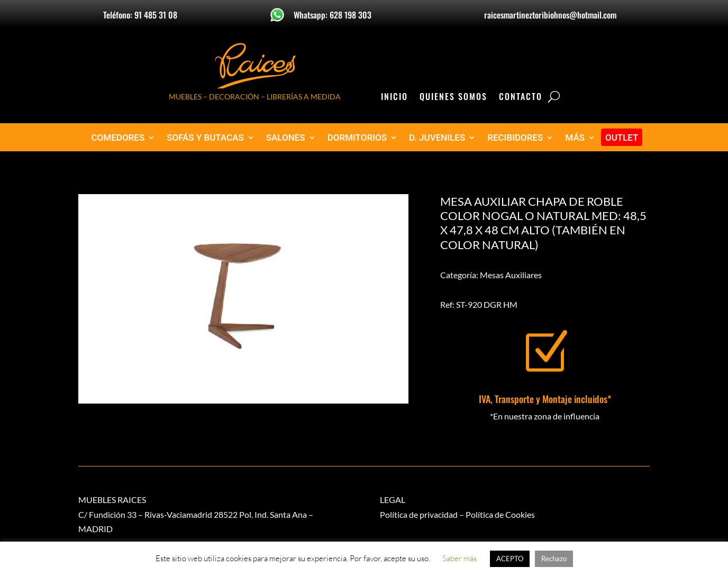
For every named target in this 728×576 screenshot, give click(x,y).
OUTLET (622, 138)
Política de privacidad (419, 514)
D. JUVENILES (437, 138)
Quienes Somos (453, 98)
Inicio (394, 98)
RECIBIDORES (515, 138)
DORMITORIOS (357, 138)
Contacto (521, 98)
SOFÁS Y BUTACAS (205, 138)
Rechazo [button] (554, 559)
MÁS (575, 138)
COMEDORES (118, 138)
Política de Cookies (500, 514)
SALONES (286, 138)
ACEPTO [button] (510, 559)
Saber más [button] (459, 558)
